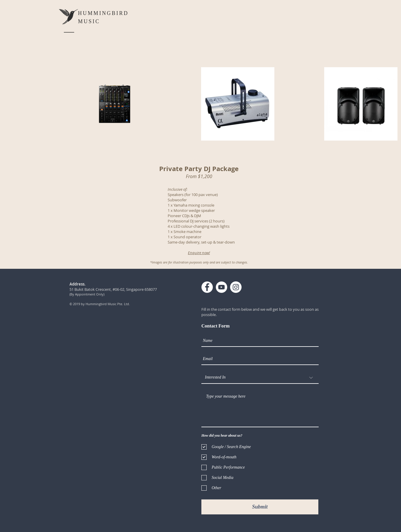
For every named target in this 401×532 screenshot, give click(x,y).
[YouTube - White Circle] (221, 287)
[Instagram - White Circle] (236, 287)
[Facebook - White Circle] (207, 287)
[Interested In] (260, 378)
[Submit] (260, 507)
